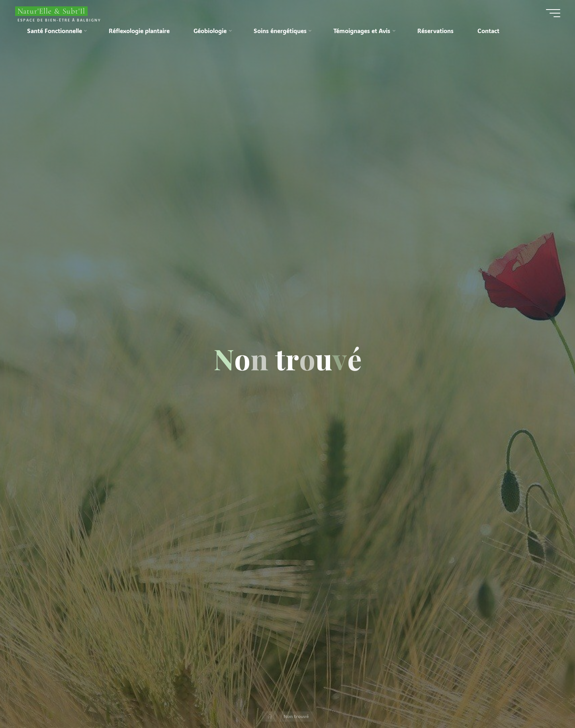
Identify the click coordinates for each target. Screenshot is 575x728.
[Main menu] (553, 13)
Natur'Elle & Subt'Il (52, 11)
